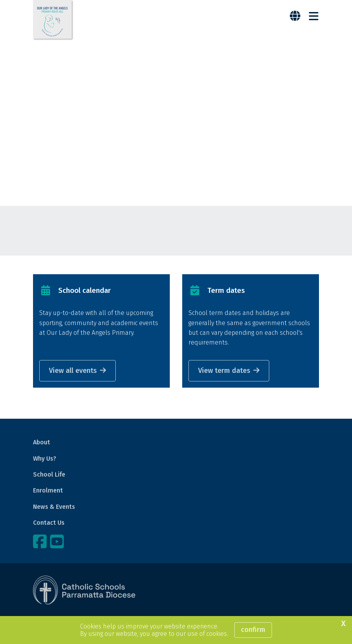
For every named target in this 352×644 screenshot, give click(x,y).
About (42, 442)
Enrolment (48, 490)
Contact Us (49, 523)
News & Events (54, 507)
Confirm (253, 630)
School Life (49, 474)
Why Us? (45, 459)
